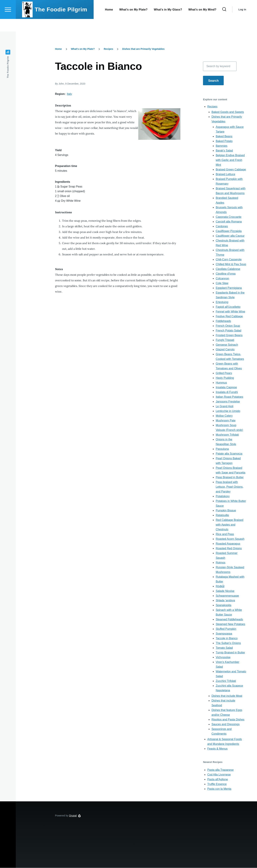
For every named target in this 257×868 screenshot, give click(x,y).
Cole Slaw (222, 283)
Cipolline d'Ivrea (226, 274)
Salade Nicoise (225, 591)
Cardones (222, 227)
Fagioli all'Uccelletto (228, 307)
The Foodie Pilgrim (61, 22)
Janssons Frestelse (228, 402)
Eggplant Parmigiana (229, 288)
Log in (242, 22)
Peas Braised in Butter (230, 477)
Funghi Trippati (225, 340)
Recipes (109, 49)
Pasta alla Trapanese (220, 770)
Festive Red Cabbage (229, 316)
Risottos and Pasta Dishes (228, 720)
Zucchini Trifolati (226, 681)
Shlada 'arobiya (225, 601)
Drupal (73, 816)
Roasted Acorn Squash (230, 539)
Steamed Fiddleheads (229, 620)
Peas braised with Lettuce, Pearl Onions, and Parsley (229, 487)
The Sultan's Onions (228, 643)
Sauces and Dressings (225, 724)
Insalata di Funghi (227, 392)
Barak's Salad (224, 151)
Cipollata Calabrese (228, 269)
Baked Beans (224, 137)
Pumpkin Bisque (226, 511)
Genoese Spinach (227, 345)
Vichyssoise (223, 657)
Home (58, 49)
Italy (69, 94)
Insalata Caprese (226, 388)
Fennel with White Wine (230, 312)
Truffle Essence (217, 784)
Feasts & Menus (217, 749)
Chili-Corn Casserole (229, 260)
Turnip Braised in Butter (230, 653)
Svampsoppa (224, 634)
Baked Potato (224, 141)
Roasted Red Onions (229, 549)
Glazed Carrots (225, 350)
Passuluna (222, 449)
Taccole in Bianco (227, 639)
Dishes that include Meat (227, 696)
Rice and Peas (225, 534)
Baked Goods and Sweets (228, 112)
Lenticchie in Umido (228, 411)
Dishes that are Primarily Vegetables (143, 49)
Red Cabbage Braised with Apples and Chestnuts (229, 525)
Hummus (221, 383)
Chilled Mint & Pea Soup (231, 264)
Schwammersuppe (227, 596)
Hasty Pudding (225, 378)
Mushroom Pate (226, 421)
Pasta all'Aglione (218, 780)
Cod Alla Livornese (219, 775)
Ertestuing (222, 302)
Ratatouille (222, 515)
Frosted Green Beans (229, 335)
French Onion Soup (228, 326)
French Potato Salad (228, 331)
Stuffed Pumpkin (226, 629)
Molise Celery (224, 416)
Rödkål (220, 586)
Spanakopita (223, 605)
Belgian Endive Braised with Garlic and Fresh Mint (230, 160)
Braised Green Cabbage (231, 170)
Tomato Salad (224, 648)
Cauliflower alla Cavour (230, 236)
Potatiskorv (223, 496)
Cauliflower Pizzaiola (229, 231)
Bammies (222, 146)
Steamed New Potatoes (230, 624)
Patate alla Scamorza (229, 454)
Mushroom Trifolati (227, 435)
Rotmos (220, 563)
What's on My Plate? (83, 49)
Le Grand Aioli (224, 406)
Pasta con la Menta (219, 789)
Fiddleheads (223, 321)
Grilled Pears (224, 373)
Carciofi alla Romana (229, 222)
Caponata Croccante (229, 217)
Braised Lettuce (225, 174)
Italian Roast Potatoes (229, 397)
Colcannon (222, 279)
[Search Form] (224, 22)
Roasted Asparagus (228, 544)
